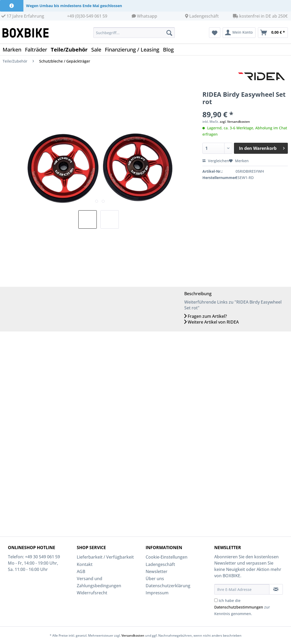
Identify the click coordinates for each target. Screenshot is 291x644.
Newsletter (157, 571)
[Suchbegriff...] (134, 33)
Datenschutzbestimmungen (239, 607)
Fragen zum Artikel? (206, 316)
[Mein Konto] (239, 33)
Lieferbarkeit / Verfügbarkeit (105, 557)
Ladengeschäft (204, 16)
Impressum (157, 593)
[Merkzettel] (215, 33)
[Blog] (170, 50)
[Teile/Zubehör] (71, 50)
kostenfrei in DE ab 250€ (260, 16)
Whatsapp (147, 16)
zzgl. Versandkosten (235, 122)
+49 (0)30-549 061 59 (87, 16)
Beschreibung (198, 294)
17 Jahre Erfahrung (23, 16)
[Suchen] (169, 33)
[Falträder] (38, 50)
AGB (81, 571)
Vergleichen (216, 161)
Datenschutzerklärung (168, 586)
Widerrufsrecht (92, 593)
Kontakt (85, 564)
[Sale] (98, 50)
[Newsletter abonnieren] (276, 589)
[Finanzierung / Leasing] (134, 50)
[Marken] (14, 50)
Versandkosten (133, 635)
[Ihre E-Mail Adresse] (242, 589)
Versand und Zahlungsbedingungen (99, 582)
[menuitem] (134, 35)
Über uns (155, 579)
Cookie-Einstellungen (167, 557)
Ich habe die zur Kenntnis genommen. (242, 607)
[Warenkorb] (273, 33)
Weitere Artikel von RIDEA (211, 322)
